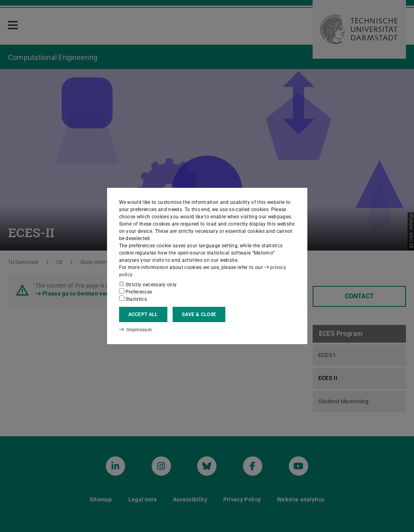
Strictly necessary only (148, 284)
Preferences (136, 292)
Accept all (143, 314)
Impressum (135, 330)
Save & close (199, 314)
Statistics (133, 299)
